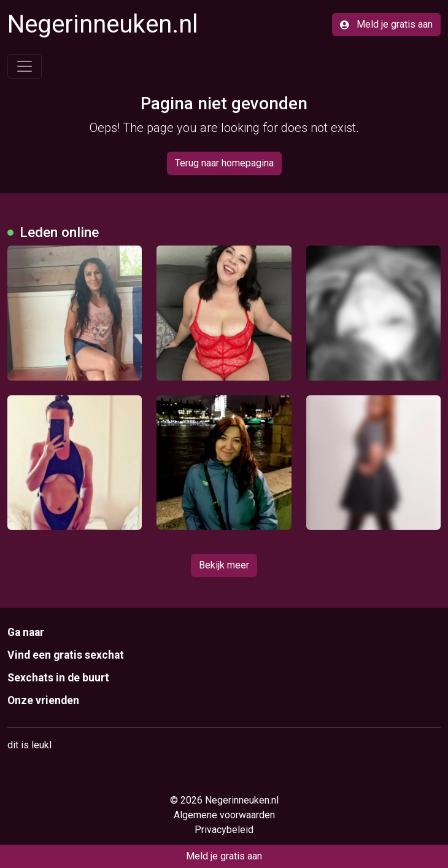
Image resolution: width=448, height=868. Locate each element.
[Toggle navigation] (25, 66)
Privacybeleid (224, 830)
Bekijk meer (224, 565)
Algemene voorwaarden (224, 815)
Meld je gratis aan (386, 24)
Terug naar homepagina (224, 163)
